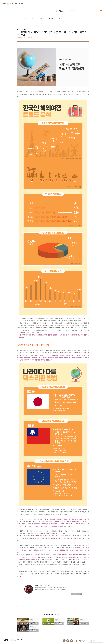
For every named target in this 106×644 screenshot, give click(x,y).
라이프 (42, 18)
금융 (33, 18)
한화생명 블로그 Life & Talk (14, 4)
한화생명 (50, 18)
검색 (101, 10)
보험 (25, 18)
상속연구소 (59, 12)
